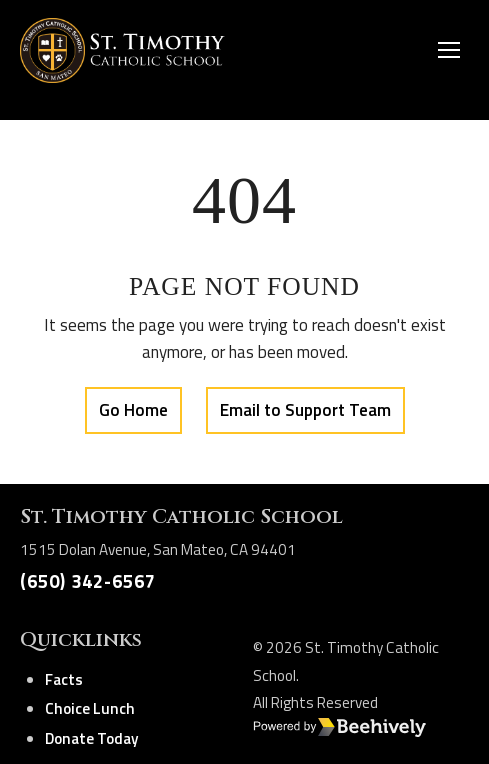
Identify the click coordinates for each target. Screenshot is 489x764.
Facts (64, 679)
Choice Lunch (90, 708)
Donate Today (92, 738)
